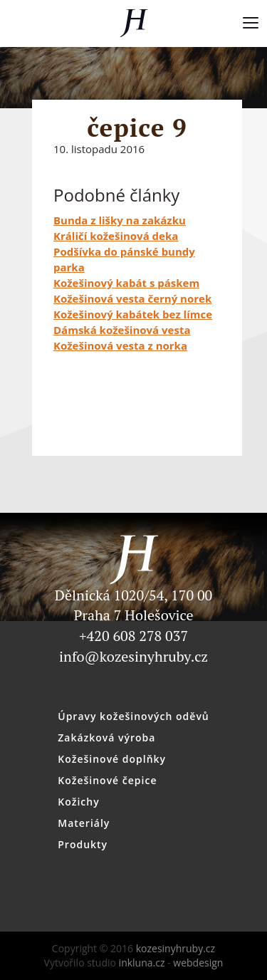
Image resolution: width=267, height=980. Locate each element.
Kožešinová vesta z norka (120, 345)
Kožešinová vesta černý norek (132, 298)
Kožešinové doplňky (112, 759)
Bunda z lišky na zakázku (120, 220)
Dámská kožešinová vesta (122, 330)
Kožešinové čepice (107, 780)
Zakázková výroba (106, 737)
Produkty (83, 844)
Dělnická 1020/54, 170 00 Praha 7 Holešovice (133, 587)
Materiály (84, 823)
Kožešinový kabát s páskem (126, 283)
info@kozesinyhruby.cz (133, 656)
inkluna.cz (142, 963)
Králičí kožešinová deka (116, 236)
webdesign (198, 963)
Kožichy (78, 802)
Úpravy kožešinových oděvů (133, 716)
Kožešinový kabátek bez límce (133, 314)
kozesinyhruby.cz (134, 23)
